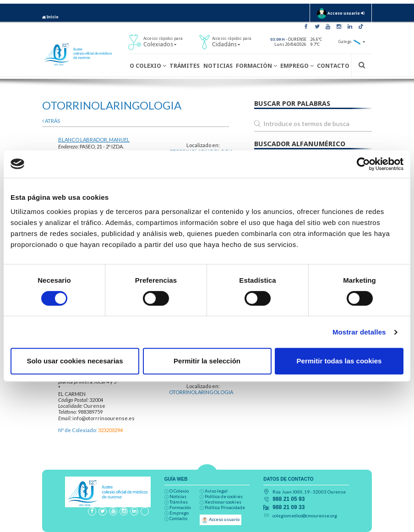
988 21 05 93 (289, 499)
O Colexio (148, 66)
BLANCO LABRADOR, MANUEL (94, 140)
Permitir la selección (207, 361)
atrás (51, 121)
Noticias (218, 66)
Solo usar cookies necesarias (75, 361)
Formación (256, 66)
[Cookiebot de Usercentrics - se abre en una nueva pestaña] (363, 164)
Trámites (185, 66)
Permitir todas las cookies (339, 361)
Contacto (333, 66)
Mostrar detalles (359, 332)
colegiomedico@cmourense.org (305, 516)
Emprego (297, 66)
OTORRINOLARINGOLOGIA (201, 392)
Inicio (50, 17)
